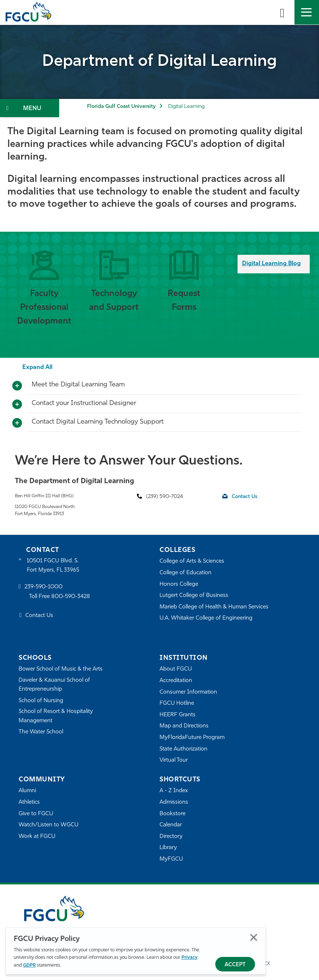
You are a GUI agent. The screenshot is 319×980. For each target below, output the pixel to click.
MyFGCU (171, 859)
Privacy (189, 957)
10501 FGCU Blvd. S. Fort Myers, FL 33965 (53, 565)
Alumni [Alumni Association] (27, 791)
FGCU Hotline (177, 703)
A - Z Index (174, 791)
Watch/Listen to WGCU (49, 825)
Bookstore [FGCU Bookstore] (173, 814)
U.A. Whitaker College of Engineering (206, 618)
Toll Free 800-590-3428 (59, 597)
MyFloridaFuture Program (192, 738)
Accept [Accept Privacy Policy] (235, 965)
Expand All (37, 367)
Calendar (171, 825)
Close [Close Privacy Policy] (254, 937)
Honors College (179, 584)
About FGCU (176, 669)
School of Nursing (41, 701)
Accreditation (176, 681)
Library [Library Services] (168, 848)
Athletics (29, 802)
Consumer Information (188, 692)
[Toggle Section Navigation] (30, 108)
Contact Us (244, 497)
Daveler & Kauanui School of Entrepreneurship (54, 685)
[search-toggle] (282, 12)
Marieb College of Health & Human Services (214, 607)
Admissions (174, 802)
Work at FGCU (37, 837)
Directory (171, 837)
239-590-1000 (43, 587)
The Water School (41, 732)
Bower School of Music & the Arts (61, 669)
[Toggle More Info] (17, 386)
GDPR (29, 965)
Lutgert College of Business (194, 596)
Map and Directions (184, 726)
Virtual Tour (174, 760)
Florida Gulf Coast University (121, 107)
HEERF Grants (178, 715)
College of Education (186, 573)
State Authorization (183, 749)
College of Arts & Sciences (192, 561)
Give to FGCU (36, 814)
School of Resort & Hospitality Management (56, 716)
